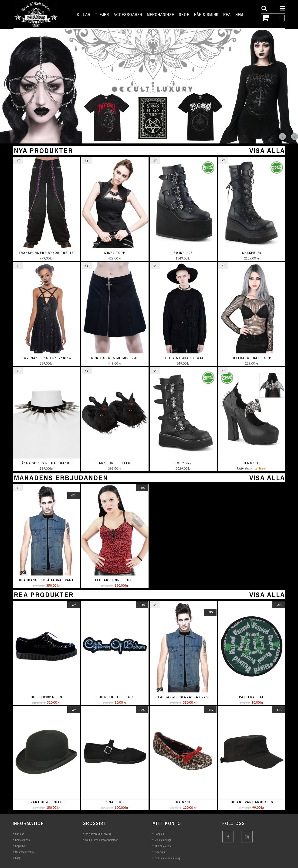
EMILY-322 (183, 463)
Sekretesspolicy (25, 852)
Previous (282, 136)
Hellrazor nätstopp (252, 358)
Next (295, 136)
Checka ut (161, 852)
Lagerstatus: (245, 468)
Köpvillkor (21, 846)
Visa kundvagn (163, 840)
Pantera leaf (252, 697)
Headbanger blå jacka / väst (46, 580)
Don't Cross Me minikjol (115, 358)
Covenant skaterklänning (46, 358)
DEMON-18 (252, 463)
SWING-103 (183, 253)
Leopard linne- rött (115, 580)
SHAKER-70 (252, 253)
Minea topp (115, 253)
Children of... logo (115, 697)
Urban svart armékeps (252, 802)
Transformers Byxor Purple (46, 253)
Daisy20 (183, 802)
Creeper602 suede (46, 697)
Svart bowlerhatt (46, 802)
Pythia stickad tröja (183, 358)
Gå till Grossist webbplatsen (102, 840)
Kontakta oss (22, 840)
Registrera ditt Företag (98, 834)
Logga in (160, 834)
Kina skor (115, 802)
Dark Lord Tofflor (115, 463)
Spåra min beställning (168, 858)
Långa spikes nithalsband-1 (46, 463)
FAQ (18, 858)
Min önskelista (163, 846)
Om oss (20, 834)
